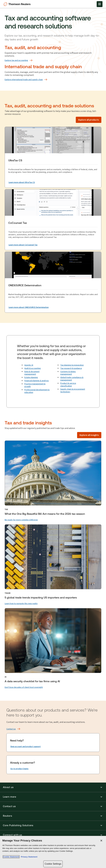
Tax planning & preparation (72, 365)
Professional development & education (37, 391)
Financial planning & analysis (37, 381)
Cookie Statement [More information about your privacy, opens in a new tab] (11, 857)
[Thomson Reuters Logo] (18, 4)
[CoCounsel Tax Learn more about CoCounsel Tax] (23, 245)
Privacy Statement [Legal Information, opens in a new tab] (29, 857)
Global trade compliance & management (72, 379)
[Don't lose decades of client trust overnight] (24, 687)
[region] (53, 852)
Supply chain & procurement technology (73, 390)
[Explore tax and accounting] (16, 60)
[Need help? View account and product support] (26, 747)
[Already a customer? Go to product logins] (19, 769)
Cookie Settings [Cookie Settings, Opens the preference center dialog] (53, 864)
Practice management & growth (35, 385)
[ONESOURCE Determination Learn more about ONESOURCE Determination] (29, 307)
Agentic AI (29, 365)
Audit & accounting (33, 368)
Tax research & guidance (71, 368)
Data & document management (32, 373)
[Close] (101, 841)
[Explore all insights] (89, 435)
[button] (53, 787)
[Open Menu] (100, 4)
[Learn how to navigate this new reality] (21, 604)
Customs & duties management (68, 373)
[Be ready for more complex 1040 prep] (21, 520)
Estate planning (31, 377)
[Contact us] (11, 729)
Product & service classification (68, 385)
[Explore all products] (89, 120)
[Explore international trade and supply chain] (24, 80)
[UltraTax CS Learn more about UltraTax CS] (22, 182)
